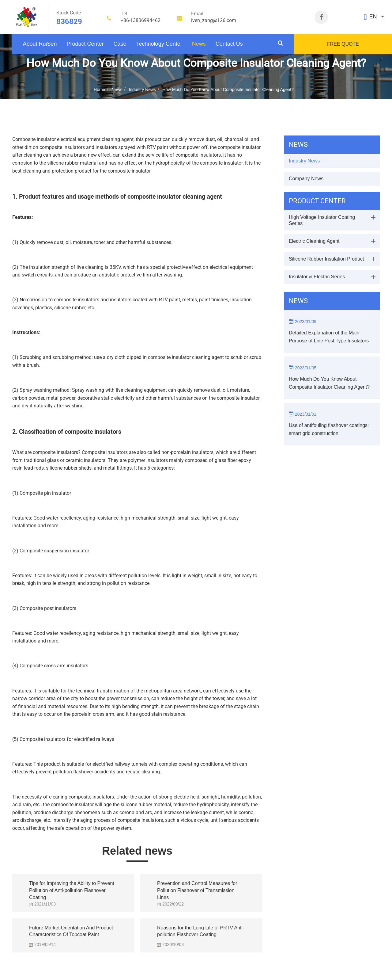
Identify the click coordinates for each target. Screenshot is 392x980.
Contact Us (229, 44)
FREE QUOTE (343, 44)
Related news (137, 851)
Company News (306, 179)
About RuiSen (40, 44)
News (199, 44)
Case (120, 44)
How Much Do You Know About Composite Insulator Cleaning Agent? (228, 90)
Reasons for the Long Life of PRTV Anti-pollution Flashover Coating (201, 931)
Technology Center (159, 44)
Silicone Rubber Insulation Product (326, 259)
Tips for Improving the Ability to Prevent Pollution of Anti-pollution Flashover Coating (72, 889)
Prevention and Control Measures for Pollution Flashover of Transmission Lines (197, 889)
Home (99, 90)
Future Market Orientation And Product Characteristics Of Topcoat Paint (71, 931)
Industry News (142, 90)
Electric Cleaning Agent (314, 241)
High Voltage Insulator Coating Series (322, 220)
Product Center (85, 44)
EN (373, 17)
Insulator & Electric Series (317, 277)
